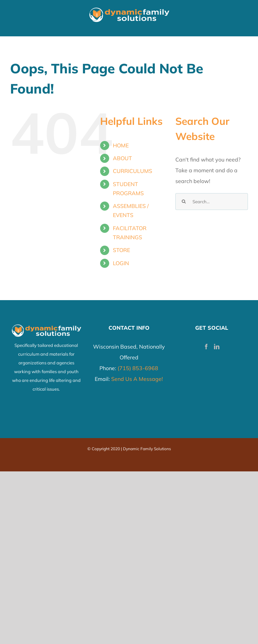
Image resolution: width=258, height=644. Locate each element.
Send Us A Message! (137, 379)
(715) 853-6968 (138, 368)
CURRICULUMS (133, 171)
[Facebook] (206, 347)
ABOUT (122, 158)
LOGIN (121, 263)
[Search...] (212, 202)
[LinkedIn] (217, 347)
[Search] (184, 202)
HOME (121, 145)
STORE (121, 250)
